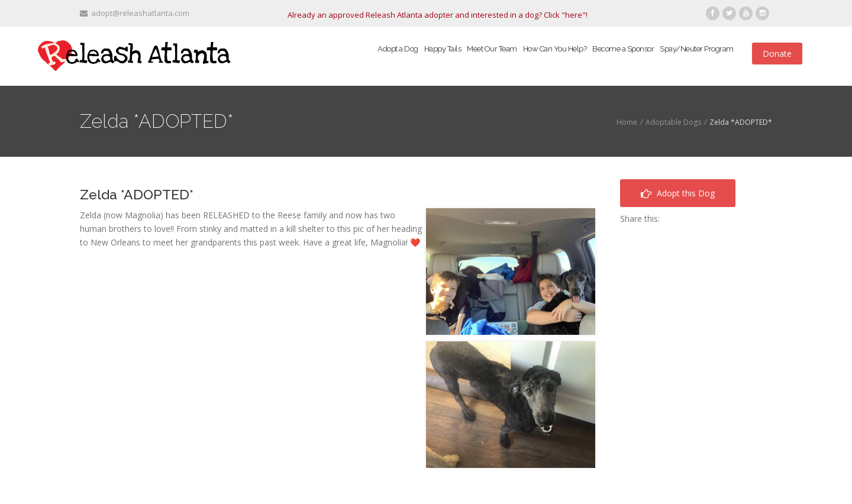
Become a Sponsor (623, 49)
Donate (777, 54)
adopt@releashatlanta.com (135, 13)
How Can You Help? (555, 49)
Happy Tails (443, 49)
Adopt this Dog (678, 193)
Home (627, 122)
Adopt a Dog (398, 49)
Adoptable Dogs (673, 122)
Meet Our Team (492, 49)
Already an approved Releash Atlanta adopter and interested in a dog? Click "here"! (438, 15)
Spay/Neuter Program (697, 49)
